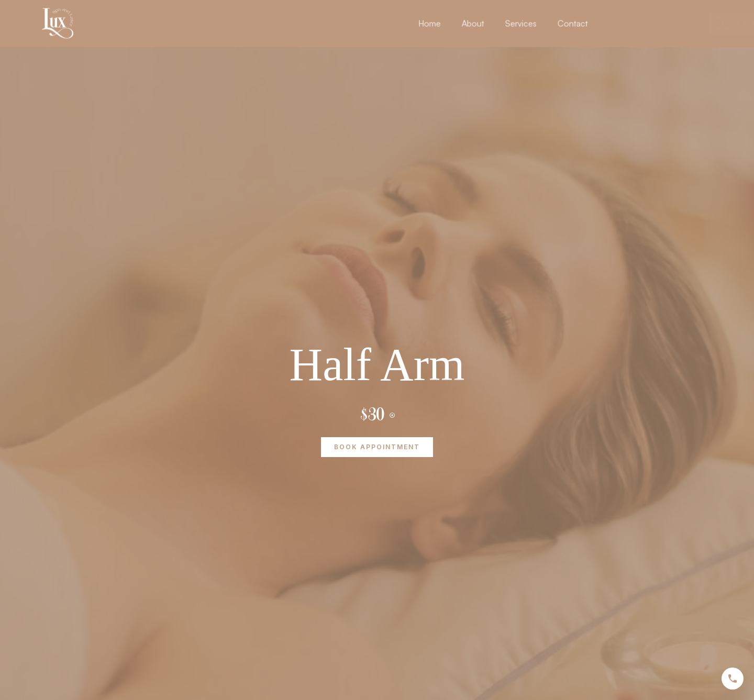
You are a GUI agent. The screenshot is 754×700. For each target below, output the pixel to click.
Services (559, 20)
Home (468, 20)
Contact (611, 20)
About (511, 20)
